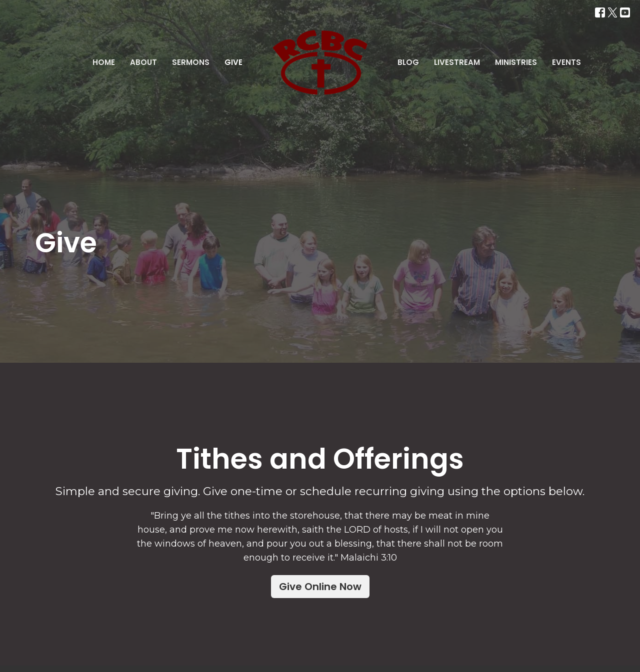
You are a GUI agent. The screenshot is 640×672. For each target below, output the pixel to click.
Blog (408, 62)
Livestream (457, 62)
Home (104, 62)
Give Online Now (320, 587)
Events (566, 62)
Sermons (191, 62)
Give (233, 62)
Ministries (516, 62)
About (143, 62)
